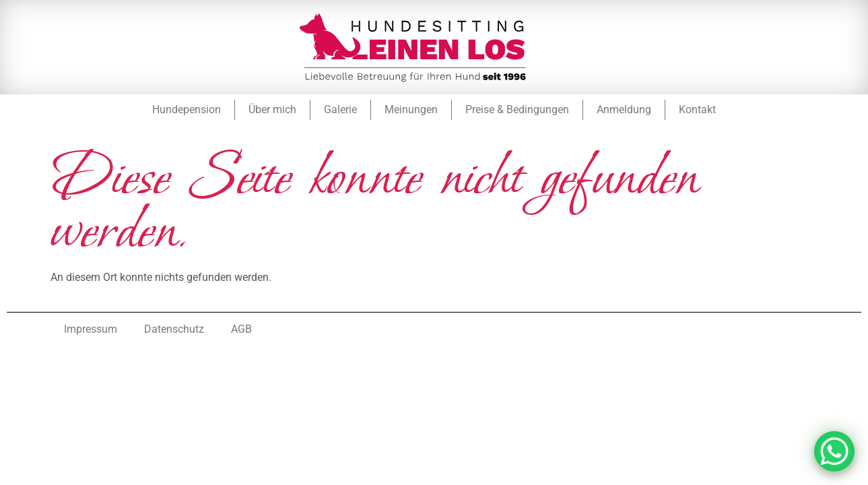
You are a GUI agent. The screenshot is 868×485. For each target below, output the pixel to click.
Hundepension (187, 109)
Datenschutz (174, 329)
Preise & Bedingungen (517, 109)
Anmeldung (624, 109)
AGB (241, 329)
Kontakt (697, 109)
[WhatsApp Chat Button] (834, 451)
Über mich (272, 109)
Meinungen (411, 109)
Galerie (340, 109)
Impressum (91, 329)
